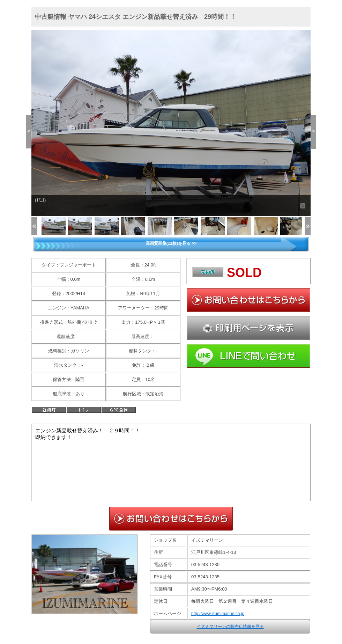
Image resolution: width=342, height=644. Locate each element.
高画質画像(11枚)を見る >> (171, 243)
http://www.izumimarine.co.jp (218, 614)
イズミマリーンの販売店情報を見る (230, 627)
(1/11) (40, 200)
